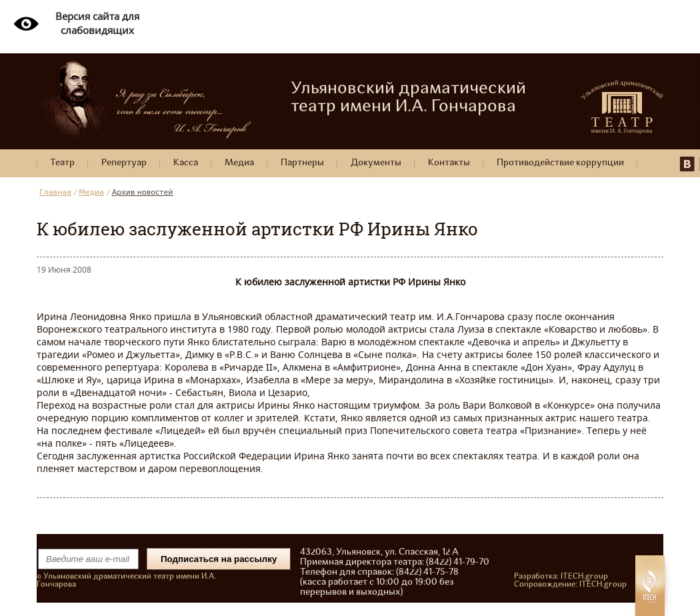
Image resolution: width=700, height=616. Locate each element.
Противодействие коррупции (560, 163)
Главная (55, 192)
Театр (62, 163)
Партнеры (302, 163)
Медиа (239, 163)
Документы (376, 163)
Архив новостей (143, 192)
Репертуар (124, 163)
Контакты (449, 163)
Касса (186, 163)
